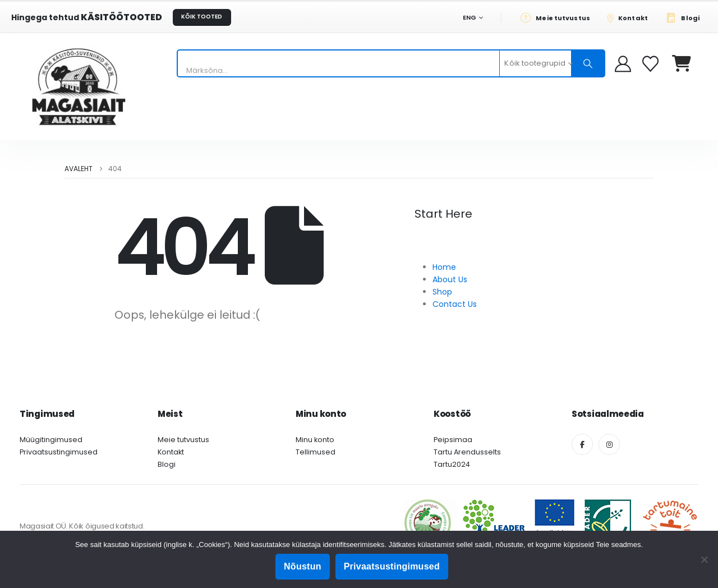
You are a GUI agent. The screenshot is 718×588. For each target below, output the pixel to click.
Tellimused (316, 452)
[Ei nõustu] (704, 559)
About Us (450, 279)
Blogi (167, 464)
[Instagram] (609, 444)
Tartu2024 (452, 464)
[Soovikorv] (652, 64)
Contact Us (455, 304)
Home (444, 267)
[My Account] (623, 64)
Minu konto (315, 440)
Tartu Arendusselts (467, 452)
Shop (442, 292)
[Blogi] (686, 17)
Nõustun (303, 566)
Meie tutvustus (183, 440)
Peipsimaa (453, 440)
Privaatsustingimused (59, 452)
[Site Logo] (79, 87)
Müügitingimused (51, 440)
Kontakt (171, 452)
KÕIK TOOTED (202, 17)
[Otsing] (588, 63)
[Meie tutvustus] (558, 17)
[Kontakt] (631, 17)
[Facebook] (582, 444)
